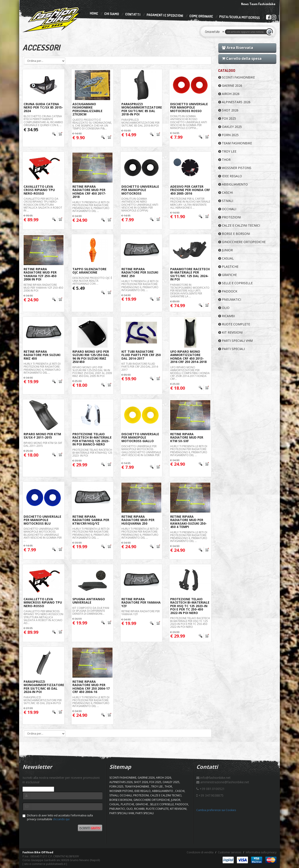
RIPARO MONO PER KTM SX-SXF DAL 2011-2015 (43, 444)
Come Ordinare (201, 16)
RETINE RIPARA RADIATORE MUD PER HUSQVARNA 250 (138, 520)
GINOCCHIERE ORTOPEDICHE (242, 242)
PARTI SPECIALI (232, 349)
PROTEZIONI (230, 217)
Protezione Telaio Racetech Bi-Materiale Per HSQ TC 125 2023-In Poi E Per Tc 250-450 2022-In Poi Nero (190, 606)
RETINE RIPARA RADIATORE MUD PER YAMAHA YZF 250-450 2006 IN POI (40, 274)
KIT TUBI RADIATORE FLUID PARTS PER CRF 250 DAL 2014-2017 (140, 367)
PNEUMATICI (230, 299)
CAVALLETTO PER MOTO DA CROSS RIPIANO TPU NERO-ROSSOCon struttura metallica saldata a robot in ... (43, 205)
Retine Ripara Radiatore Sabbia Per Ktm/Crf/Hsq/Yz (91, 520)
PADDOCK (228, 291)
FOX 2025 (227, 118)
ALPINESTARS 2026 (234, 102)
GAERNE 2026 (230, 86)
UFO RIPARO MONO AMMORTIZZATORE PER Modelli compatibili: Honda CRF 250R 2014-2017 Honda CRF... (190, 373)
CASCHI (226, 192)
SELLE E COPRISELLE (236, 283)
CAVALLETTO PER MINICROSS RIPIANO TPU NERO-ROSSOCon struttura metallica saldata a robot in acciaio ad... (43, 617)
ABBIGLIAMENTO (233, 184)
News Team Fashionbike (258, 4)
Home (94, 13)
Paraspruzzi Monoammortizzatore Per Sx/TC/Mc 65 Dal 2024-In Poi (44, 687)
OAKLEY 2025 (230, 127)
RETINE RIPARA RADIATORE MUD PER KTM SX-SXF (187, 437)
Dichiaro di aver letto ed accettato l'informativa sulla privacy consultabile (58, 817)
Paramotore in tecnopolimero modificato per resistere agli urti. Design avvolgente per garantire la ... (190, 291)
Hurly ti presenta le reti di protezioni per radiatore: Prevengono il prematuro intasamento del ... (91, 207)
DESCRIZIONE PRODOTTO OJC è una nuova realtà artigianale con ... (92, 281)
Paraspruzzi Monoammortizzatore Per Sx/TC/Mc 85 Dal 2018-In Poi (142, 109)
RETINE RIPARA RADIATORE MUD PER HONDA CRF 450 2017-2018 (89, 192)
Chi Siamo (112, 14)
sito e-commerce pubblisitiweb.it (45, 864)
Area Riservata (238, 48)
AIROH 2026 (229, 94)
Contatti (133, 15)
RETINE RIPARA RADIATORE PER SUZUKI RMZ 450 (42, 355)
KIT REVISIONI (230, 332)
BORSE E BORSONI (234, 234)
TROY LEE (227, 151)
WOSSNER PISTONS (235, 168)
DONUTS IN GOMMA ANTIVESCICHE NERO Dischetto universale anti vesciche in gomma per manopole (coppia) (140, 205)
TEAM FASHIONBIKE (235, 143)
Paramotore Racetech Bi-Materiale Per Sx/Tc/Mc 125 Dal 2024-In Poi (190, 274)
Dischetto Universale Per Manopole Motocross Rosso (189, 107)
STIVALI (226, 201)
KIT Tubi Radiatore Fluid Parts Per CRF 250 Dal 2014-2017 (141, 355)
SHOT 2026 (228, 110)
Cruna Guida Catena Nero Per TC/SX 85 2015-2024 (43, 107)
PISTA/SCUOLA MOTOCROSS (240, 17)
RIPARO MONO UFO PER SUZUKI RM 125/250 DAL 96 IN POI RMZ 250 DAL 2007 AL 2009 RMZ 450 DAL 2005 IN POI (92, 372)
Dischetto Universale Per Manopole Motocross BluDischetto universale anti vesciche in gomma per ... (43, 535)
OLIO (224, 308)
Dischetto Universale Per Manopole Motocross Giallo (140, 437)
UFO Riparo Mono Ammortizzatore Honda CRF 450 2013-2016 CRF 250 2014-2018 (188, 357)
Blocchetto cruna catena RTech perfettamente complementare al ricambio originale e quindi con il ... (43, 121)
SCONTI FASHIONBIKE (237, 77)
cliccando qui (61, 819)
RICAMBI (227, 316)
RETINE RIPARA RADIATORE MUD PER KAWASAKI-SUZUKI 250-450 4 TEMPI (188, 522)
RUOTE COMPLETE (234, 324)
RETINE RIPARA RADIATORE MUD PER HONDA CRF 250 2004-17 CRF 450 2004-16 (91, 687)
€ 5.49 (79, 288)
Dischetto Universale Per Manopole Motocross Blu (42, 520)
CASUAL (226, 258)
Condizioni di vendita (200, 852)
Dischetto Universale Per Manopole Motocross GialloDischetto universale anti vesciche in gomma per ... (141, 452)
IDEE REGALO (230, 176)
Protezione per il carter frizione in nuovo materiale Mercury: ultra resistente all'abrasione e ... (190, 203)
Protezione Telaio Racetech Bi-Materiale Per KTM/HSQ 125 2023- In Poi (92, 453)
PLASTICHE (228, 267)
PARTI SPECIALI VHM (236, 341)
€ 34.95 (31, 130)
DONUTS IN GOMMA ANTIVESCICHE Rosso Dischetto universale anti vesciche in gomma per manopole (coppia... (189, 122)
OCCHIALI (227, 209)
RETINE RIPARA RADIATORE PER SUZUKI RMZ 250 (140, 272)
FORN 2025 (228, 135)
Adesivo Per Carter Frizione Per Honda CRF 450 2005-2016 (190, 190)
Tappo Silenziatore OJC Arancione (89, 271)
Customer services (230, 852)
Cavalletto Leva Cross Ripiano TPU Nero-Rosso (39, 190)
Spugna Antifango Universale (89, 601)
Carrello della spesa (242, 58)
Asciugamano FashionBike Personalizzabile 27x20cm (87, 109)
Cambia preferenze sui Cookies (216, 810)
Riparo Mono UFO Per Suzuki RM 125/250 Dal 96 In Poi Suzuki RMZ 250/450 (91, 357)
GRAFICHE (228, 275)
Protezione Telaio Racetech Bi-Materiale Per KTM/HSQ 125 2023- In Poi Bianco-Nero (92, 439)
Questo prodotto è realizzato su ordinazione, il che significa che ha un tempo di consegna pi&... (92, 124)
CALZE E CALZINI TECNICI (239, 225)
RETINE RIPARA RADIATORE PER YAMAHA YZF (141, 602)
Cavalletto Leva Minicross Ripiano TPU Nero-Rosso (43, 602)
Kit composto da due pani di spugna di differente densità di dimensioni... (91, 611)
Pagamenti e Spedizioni (165, 15)
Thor (224, 160)
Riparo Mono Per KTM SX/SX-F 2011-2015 (42, 436)
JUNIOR (226, 250)
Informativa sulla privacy (261, 852)
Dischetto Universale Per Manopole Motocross (140, 190)
